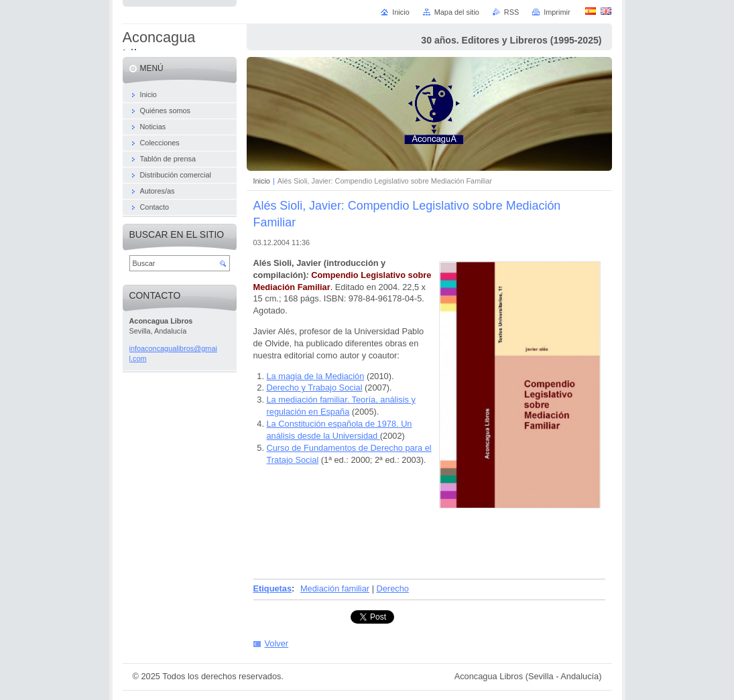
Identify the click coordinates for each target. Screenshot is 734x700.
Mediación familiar (335, 588)
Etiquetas (273, 588)
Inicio (262, 181)
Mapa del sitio (457, 12)
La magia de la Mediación (316, 376)
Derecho (393, 588)
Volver (277, 643)
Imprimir (557, 12)
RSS (511, 12)
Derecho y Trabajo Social (315, 388)
